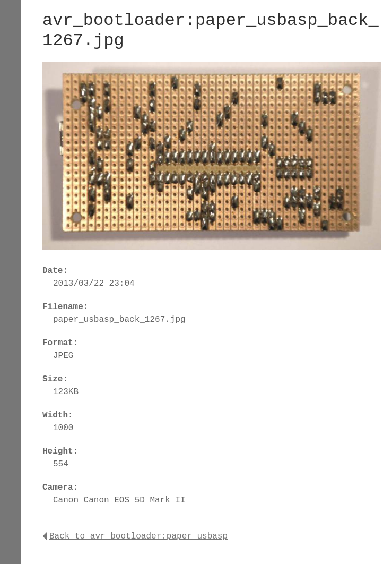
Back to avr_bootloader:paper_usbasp (135, 536)
